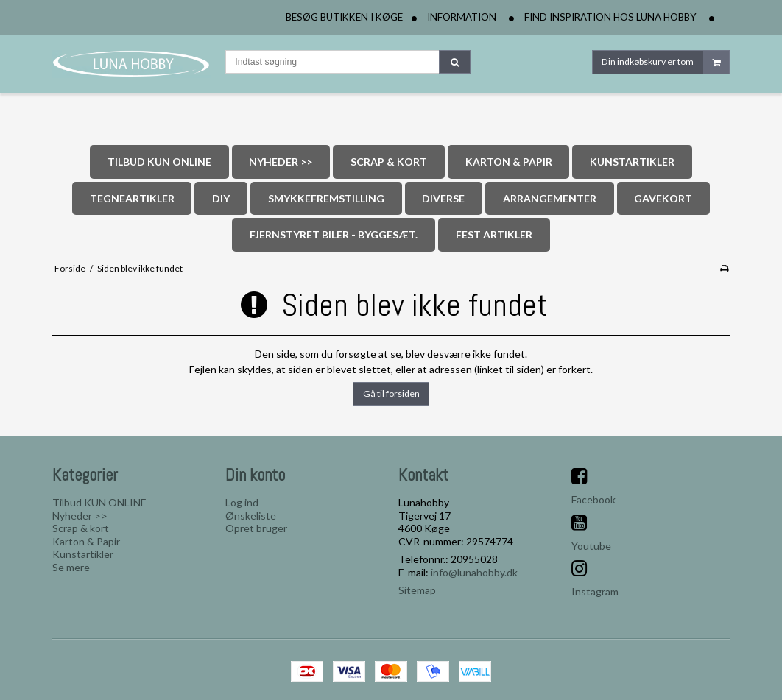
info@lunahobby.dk (474, 572)
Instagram (595, 591)
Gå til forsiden (391, 393)
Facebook (593, 499)
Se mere (71, 567)
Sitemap (417, 590)
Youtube (591, 546)
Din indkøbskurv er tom (665, 62)
